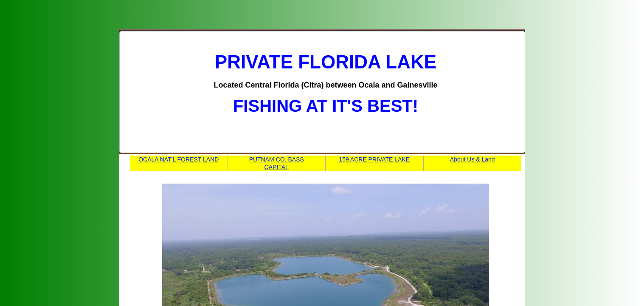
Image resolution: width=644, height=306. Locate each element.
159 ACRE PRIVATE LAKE (374, 159)
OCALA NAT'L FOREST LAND (179, 159)
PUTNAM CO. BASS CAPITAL (277, 163)
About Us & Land (472, 159)
